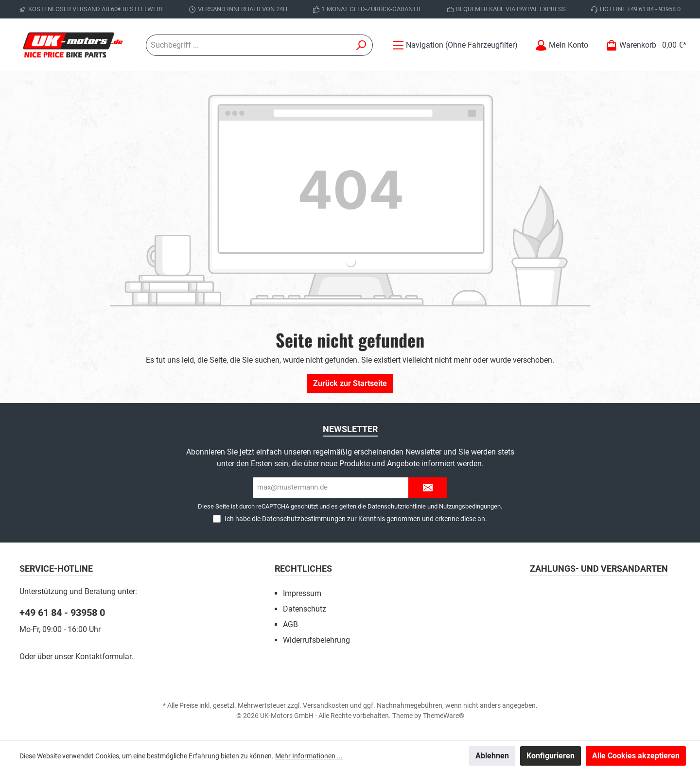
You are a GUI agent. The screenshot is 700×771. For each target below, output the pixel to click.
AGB (290, 624)
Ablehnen (492, 756)
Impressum (302, 593)
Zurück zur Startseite (350, 383)
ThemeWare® (444, 716)
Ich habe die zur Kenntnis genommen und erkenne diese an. (356, 519)
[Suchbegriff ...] (248, 45)
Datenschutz (305, 609)
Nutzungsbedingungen (470, 506)
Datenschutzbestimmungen (304, 519)
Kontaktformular (103, 657)
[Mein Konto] (562, 45)
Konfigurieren (551, 756)
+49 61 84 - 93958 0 (62, 613)
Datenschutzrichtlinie (397, 506)
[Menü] (455, 45)
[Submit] (428, 488)
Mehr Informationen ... (309, 756)
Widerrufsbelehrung (316, 640)
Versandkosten (326, 705)
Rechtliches (303, 569)
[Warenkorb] (643, 45)
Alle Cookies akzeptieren (636, 756)
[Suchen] (361, 45)
